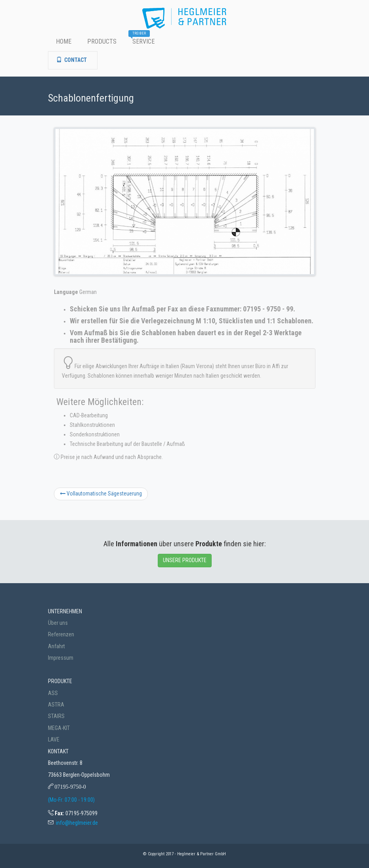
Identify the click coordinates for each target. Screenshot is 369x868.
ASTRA (56, 705)
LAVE (54, 739)
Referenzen (61, 634)
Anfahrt (56, 646)
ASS (53, 693)
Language (66, 292)
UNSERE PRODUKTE (185, 560)
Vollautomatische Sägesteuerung (101, 494)
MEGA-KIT (59, 728)
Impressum (61, 658)
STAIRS (56, 716)
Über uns (58, 623)
